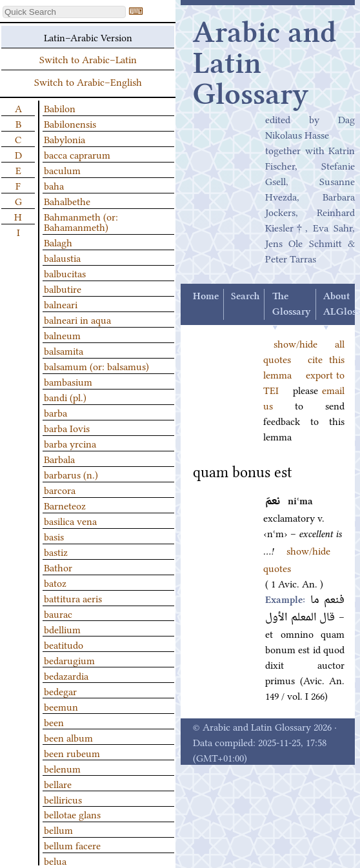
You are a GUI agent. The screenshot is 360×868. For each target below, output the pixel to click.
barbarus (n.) (71, 474)
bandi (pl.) (65, 397)
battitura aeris (73, 598)
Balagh (58, 242)
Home (206, 297)
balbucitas (65, 273)
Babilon (60, 108)
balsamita (64, 350)
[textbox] (64, 12)
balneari (61, 304)
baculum (62, 170)
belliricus (63, 799)
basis (54, 536)
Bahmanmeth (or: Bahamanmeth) (81, 221)
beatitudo (64, 644)
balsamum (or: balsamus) (96, 366)
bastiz (56, 551)
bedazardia (66, 675)
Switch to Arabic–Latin (88, 59)
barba (55, 412)
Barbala (59, 459)
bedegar (60, 691)
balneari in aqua (77, 319)
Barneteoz (65, 505)
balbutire (63, 288)
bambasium (68, 381)
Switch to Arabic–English (88, 81)
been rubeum (72, 753)
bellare (58, 784)
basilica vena (70, 520)
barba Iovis (67, 428)
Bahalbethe (67, 201)
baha (54, 185)
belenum (62, 768)
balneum (62, 335)
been (54, 722)
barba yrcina (70, 443)
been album (68, 737)
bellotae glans (72, 814)
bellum (58, 829)
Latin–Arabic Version (88, 37)
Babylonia (65, 139)
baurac (58, 613)
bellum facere (72, 845)
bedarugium (69, 660)
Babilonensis (70, 123)
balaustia (62, 257)
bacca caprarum (77, 154)
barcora (60, 489)
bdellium (62, 629)
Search (245, 297)
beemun (61, 706)
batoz (55, 582)
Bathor (58, 567)
